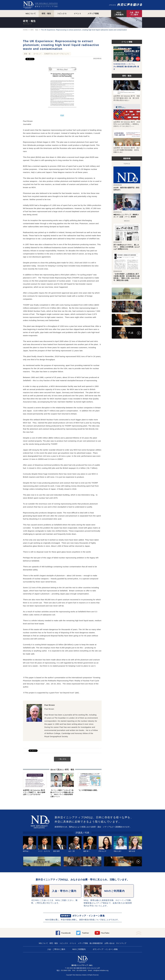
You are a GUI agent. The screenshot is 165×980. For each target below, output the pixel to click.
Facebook (66, 933)
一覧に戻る (62, 759)
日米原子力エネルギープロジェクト (57, 54)
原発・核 (27, 54)
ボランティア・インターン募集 (89, 916)
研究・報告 (46, 14)
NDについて (31, 14)
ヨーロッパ (37, 54)
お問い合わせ (110, 943)
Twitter (85, 933)
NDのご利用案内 (119, 14)
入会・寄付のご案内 (134, 14)
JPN (111, 5)
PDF (62, 115)
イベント (78, 14)
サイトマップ (121, 943)
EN (115, 5)
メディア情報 (93, 14)
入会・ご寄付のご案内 (56, 949)
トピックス (62, 14)
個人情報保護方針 (96, 943)
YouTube (105, 933)
